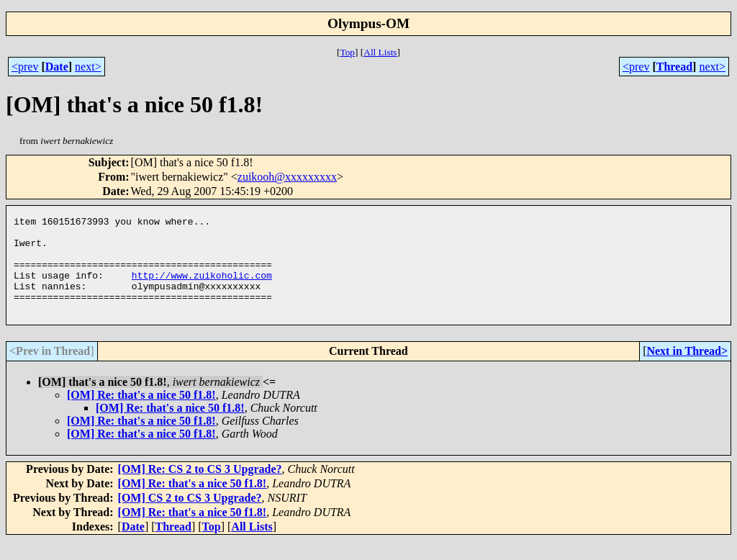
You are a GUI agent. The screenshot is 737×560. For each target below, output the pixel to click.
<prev (25, 67)
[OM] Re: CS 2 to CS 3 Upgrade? (200, 488)
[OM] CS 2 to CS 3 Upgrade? (190, 517)
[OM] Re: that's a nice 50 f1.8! (141, 414)
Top (347, 52)
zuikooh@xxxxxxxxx (287, 177)
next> (88, 67)
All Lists (380, 52)
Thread (674, 67)
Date (57, 67)
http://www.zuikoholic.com (202, 288)
